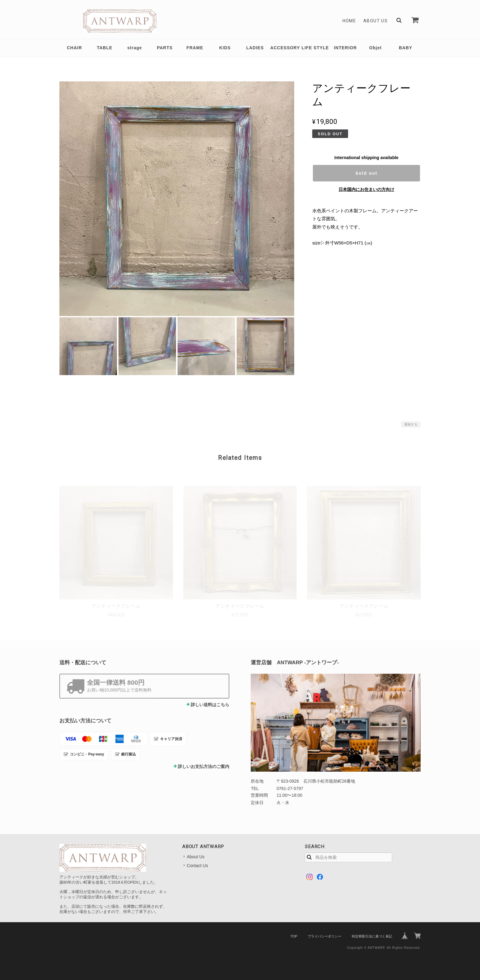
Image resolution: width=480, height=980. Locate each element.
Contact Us (197, 866)
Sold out (366, 173)
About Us (375, 21)
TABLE (105, 48)
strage (135, 48)
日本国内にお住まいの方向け (366, 189)
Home (349, 21)
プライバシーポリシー (324, 936)
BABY (406, 48)
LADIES (255, 48)
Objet (375, 48)
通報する (411, 424)
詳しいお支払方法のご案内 (204, 766)
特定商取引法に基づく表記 (372, 936)
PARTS (165, 48)
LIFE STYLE (315, 48)
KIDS (225, 48)
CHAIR (74, 48)
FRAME (195, 48)
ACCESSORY (285, 48)
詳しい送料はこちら (210, 705)
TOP (294, 936)
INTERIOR (345, 48)
